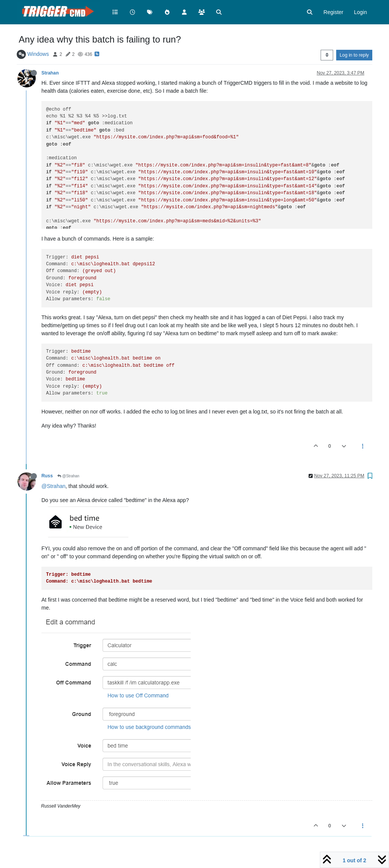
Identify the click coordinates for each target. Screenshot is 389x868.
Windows (38, 54)
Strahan (50, 73)
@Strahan (68, 476)
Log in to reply (354, 55)
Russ (47, 476)
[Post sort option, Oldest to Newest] (327, 55)
